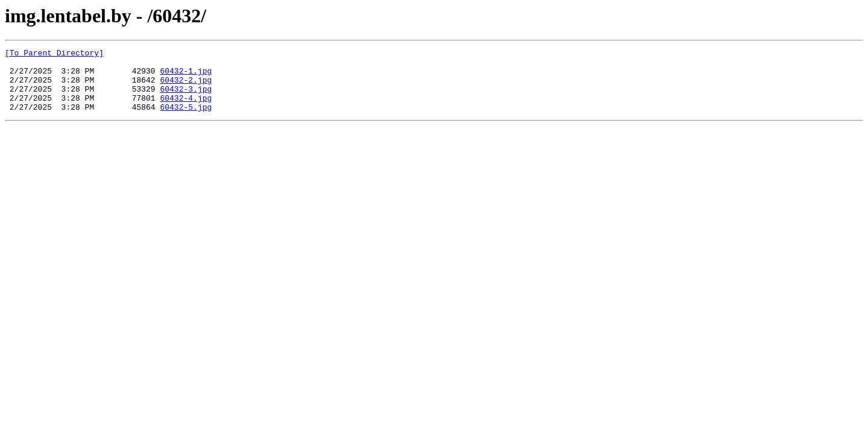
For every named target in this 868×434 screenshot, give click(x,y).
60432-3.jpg (186, 98)
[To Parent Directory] (54, 54)
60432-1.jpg (186, 76)
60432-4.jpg (186, 108)
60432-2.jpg (186, 87)
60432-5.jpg (186, 119)
